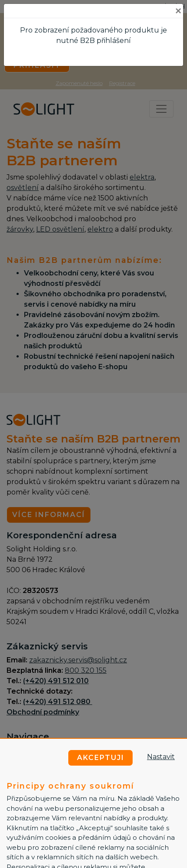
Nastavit (161, 757)
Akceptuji (101, 758)
